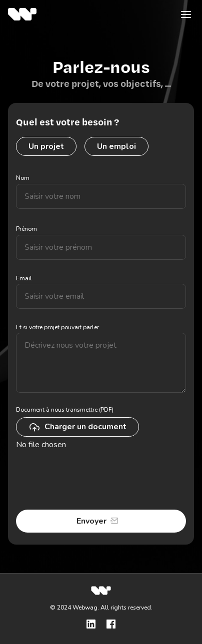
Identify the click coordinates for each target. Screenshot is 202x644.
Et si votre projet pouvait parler (57, 327)
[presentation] (92, 480)
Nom (23, 178)
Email (24, 278)
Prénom (26, 229)
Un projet (46, 146)
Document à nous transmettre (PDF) (65, 410)
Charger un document (77, 427)
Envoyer (91, 521)
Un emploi (116, 146)
